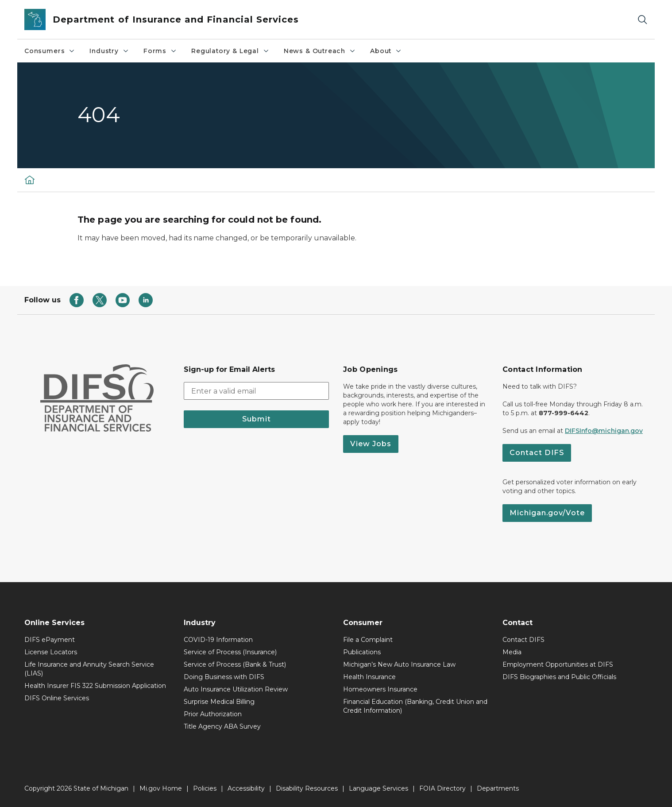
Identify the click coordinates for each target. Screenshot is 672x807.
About (386, 51)
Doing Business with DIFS (224, 677)
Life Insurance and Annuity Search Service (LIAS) (89, 669)
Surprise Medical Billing (219, 702)
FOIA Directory (442, 788)
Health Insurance (369, 677)
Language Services (378, 788)
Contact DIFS (537, 453)
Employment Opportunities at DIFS (558, 664)
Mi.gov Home (161, 788)
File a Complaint (368, 640)
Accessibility (246, 788)
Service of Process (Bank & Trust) (235, 664)
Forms (160, 51)
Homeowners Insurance (380, 689)
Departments (498, 788)
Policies (205, 788)
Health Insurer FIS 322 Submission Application (95, 686)
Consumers (50, 51)
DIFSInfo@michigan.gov (604, 431)
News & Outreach (320, 51)
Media (512, 652)
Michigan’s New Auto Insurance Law (399, 664)
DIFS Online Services (57, 698)
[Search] (642, 20)
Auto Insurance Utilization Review (236, 689)
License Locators (51, 652)
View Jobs (371, 444)
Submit (257, 419)
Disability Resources (307, 788)
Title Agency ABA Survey (222, 726)
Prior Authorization (213, 714)
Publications (362, 652)
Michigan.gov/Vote (547, 513)
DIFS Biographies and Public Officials (559, 677)
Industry (109, 51)
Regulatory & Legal (230, 51)
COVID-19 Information (218, 640)
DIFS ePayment (50, 640)
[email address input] (256, 391)
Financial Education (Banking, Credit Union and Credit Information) (415, 706)
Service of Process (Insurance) (230, 652)
